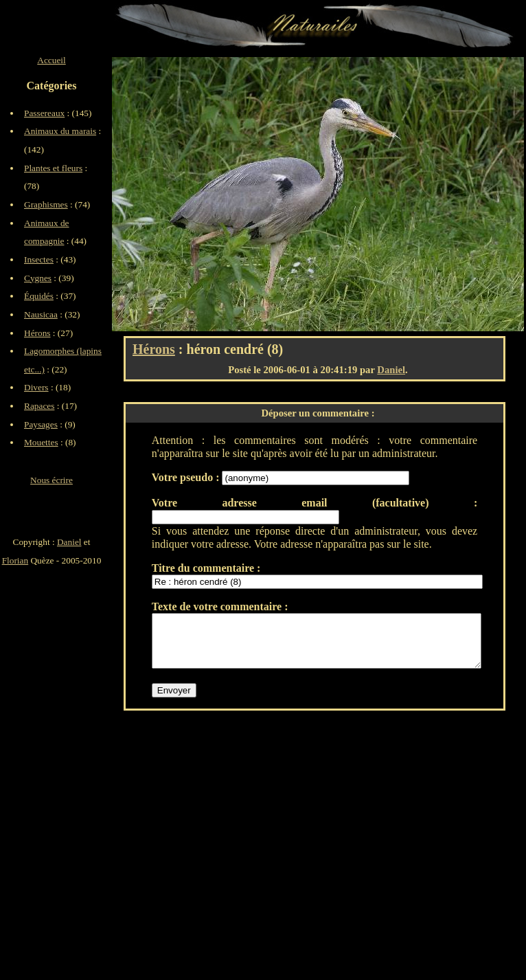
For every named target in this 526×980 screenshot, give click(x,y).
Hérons (154, 349)
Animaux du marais (60, 131)
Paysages (41, 424)
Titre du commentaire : (206, 568)
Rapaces (39, 406)
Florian (15, 560)
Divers (36, 387)
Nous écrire (52, 480)
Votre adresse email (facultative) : (315, 503)
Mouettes (41, 442)
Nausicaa (41, 314)
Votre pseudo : (187, 477)
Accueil (51, 60)
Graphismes (46, 204)
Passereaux (44, 113)
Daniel (391, 370)
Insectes (39, 259)
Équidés (39, 296)
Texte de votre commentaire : (220, 606)
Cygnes (38, 278)
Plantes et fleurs (53, 168)
